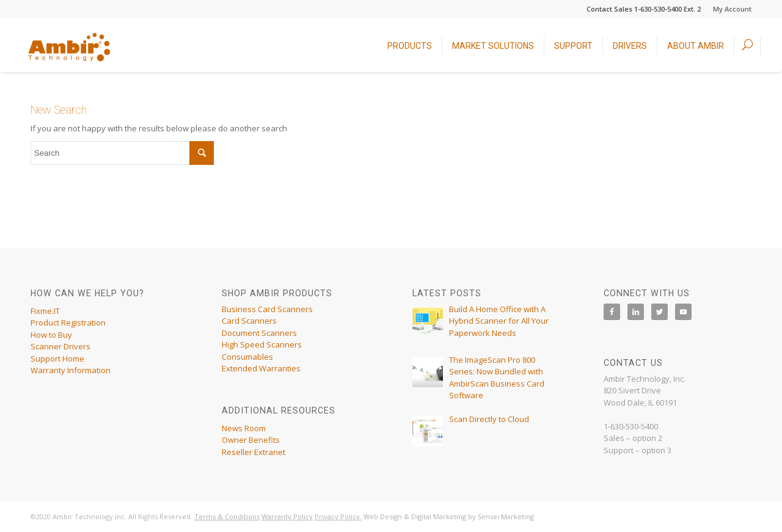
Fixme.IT (45, 311)
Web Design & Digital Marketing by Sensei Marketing (449, 516)
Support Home (57, 359)
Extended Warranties (261, 368)
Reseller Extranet (254, 452)
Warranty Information (71, 370)
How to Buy (51, 335)
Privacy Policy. (338, 516)
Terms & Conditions (227, 516)
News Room (244, 428)
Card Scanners (249, 321)
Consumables (247, 357)
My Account (732, 9)
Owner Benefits (251, 440)
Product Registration (68, 322)
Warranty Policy (287, 516)
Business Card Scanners (267, 309)
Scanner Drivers (60, 346)
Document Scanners (259, 333)
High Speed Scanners (262, 344)
